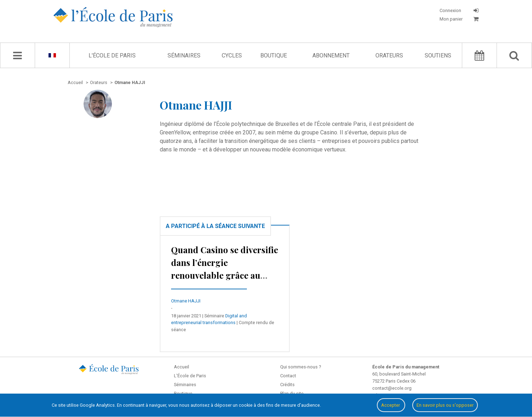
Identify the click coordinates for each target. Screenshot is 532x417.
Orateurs (389, 55)
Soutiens (438, 55)
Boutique (274, 55)
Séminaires (184, 55)
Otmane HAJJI (186, 301)
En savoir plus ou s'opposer (445, 405)
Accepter (391, 405)
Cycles (232, 55)
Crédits (287, 385)
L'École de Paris (112, 55)
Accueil (182, 367)
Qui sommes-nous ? (301, 367)
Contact (288, 376)
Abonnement (331, 55)
